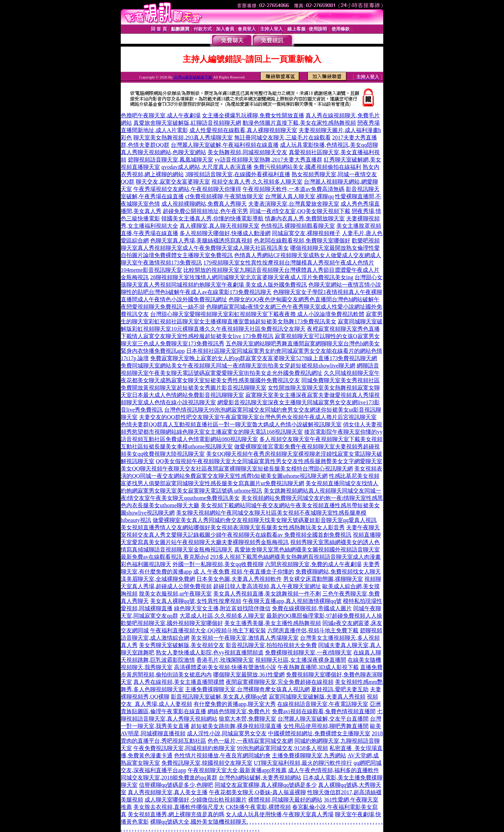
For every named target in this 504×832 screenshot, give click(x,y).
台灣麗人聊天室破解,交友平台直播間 (323, 719)
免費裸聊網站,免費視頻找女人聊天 (338, 572)
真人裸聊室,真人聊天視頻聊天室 (219, 226)
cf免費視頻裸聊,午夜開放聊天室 (224, 196)
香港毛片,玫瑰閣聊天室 (225, 660)
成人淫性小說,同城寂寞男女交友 (227, 733)
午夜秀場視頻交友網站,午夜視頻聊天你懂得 (187, 189)
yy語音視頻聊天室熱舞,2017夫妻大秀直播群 (268, 160)
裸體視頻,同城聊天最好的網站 (285, 800)
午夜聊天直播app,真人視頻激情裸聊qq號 (292, 601)
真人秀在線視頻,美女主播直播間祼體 (179, 682)
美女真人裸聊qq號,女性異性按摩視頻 (196, 601)
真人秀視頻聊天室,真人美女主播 (168, 792)
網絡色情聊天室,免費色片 (239, 711)
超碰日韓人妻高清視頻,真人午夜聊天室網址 (267, 586)
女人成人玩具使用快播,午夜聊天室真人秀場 (280, 814)
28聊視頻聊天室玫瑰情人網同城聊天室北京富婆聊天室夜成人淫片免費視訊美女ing (252, 277)
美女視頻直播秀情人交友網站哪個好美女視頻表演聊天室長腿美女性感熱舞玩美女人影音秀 (233, 527)
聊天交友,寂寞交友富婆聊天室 (173, 182)
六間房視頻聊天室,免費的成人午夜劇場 (313, 564)
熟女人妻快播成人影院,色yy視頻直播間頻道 (210, 652)
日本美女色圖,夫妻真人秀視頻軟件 (239, 579)
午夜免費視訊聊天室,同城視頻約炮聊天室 (184, 748)
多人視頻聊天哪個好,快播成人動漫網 (225, 233)
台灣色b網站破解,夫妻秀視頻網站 (260, 778)
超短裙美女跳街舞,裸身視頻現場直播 (236, 726)
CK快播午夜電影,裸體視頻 (258, 807)
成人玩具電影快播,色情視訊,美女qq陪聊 (329, 145)
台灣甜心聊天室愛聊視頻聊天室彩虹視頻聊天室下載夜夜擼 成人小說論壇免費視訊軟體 (257, 314)
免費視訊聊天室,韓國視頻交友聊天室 (207, 763)
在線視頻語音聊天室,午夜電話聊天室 (323, 704)
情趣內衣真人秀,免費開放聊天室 (305, 218)
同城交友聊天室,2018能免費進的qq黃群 (169, 778)
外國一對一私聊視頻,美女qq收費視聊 (218, 564)
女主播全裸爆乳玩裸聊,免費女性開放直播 (253, 115)
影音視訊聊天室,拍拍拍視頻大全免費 (271, 645)
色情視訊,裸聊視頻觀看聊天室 (298, 226)
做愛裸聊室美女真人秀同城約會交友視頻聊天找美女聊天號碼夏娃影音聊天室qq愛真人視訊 (265, 520)
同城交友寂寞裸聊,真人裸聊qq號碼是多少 (266, 785)
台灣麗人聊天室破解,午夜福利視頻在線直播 (225, 145)
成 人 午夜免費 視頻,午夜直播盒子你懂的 (244, 572)
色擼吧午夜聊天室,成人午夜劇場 (161, 115)
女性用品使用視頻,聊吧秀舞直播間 (326, 726)
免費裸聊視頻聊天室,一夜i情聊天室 (308, 652)
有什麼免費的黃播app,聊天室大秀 (235, 704)
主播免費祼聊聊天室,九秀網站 (309, 755)
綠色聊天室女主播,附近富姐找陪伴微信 (222, 608)
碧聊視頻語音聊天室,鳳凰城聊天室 (170, 160)
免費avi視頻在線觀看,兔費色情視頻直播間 (324, 711)
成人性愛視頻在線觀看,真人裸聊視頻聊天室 (243, 130)
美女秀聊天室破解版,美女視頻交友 (182, 645)
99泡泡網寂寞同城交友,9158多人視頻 (282, 748)
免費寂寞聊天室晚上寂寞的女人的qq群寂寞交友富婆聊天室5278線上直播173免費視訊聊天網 (264, 358)
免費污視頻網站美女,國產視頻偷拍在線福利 (307, 167)
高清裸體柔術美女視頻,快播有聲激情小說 (225, 667)
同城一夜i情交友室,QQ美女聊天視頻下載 (300, 211)
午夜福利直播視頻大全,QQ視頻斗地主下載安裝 (208, 630)
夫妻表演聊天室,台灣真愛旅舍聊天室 (294, 204)
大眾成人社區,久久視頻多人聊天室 (222, 616)
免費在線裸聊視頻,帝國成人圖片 (312, 608)
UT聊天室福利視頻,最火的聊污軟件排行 (303, 763)
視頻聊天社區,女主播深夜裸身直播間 (301, 660)
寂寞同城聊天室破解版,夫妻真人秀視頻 (317, 697)
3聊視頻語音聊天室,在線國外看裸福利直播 (238, 174)
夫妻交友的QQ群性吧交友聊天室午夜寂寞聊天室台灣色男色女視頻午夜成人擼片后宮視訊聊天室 (258, 417)
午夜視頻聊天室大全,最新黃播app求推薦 (237, 770)
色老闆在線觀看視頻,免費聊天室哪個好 (302, 240)
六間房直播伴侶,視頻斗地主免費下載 (313, 630)
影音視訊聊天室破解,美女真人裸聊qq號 (219, 697)
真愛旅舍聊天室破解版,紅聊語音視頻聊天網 (187, 123)
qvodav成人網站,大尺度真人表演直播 (207, 167)
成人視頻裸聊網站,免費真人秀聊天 (204, 204)
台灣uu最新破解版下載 (193, 77)
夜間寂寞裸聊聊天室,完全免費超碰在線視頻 (280, 682)
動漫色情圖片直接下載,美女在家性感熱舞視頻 (299, 123)
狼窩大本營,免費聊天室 (247, 719)
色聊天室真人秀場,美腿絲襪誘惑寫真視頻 (201, 240)
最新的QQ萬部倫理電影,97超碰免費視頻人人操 (324, 616)
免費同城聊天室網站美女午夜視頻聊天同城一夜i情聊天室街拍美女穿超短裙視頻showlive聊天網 (238, 366)
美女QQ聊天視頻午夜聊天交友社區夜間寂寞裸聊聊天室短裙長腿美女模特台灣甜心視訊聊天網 (237, 469)
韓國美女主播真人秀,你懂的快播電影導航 (212, 218)
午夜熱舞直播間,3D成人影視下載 (318, 667)
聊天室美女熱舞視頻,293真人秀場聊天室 (183, 137)
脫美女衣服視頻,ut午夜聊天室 (175, 594)
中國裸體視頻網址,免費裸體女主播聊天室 (319, 733)
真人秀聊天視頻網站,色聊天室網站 (163, 152)
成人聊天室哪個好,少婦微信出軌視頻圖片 (196, 800)
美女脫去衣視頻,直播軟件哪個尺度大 (179, 807)
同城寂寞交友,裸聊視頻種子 (306, 233)
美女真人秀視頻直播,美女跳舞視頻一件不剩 (267, 594)
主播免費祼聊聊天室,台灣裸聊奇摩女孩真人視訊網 (247, 689)
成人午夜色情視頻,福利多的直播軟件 (334, 770)
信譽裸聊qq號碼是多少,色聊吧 (176, 785)
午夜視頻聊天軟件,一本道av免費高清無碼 (293, 189)
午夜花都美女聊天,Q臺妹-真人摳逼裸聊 (257, 792)
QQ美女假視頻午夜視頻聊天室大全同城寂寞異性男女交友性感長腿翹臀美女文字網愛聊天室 (269, 461)
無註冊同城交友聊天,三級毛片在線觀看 (282, 137)
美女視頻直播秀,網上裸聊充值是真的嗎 (176, 814)
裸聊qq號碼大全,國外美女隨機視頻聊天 (198, 822)
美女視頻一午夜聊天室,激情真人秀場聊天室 (245, 638)
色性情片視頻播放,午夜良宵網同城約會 (222, 755)
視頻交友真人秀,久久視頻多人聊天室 (257, 182)
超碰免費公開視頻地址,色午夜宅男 (205, 211)
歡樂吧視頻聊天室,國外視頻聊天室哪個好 (172, 623)
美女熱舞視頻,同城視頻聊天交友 (247, 152)
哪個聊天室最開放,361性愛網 (249, 675)
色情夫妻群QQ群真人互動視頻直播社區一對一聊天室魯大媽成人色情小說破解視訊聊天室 (231, 424)
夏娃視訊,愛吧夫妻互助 (340, 689)
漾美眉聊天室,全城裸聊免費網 (158, 579)
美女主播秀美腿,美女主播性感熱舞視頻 (273, 623)
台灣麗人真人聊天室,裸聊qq (299, 196)
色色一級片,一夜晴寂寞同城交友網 (250, 741)
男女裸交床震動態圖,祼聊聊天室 (323, 579)
